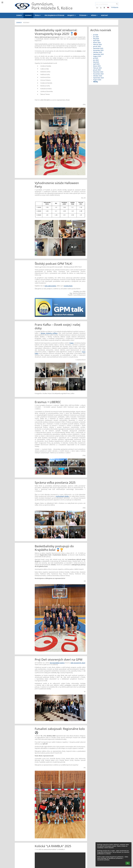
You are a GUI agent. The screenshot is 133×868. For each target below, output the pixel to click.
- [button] (101, 8)
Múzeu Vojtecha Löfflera (49, 333)
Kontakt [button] (105, 15)
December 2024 (98, 72)
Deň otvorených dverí (78, 663)
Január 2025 (97, 70)
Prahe (71, 343)
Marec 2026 (97, 43)
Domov (19, 23)
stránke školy (68, 286)
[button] (108, 7)
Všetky (95, 82)
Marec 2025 (97, 66)
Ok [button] (128, 863)
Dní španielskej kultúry (57, 663)
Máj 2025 (96, 62)
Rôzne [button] (94, 15)
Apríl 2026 (96, 41)
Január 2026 (97, 46)
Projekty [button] (72, 15)
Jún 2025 (96, 60)
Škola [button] (38, 15)
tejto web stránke (50, 286)
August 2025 (97, 56)
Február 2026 (97, 44)
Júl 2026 (96, 35)
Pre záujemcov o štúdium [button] (54, 15)
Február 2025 (97, 68)
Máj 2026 (96, 39)
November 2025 (98, 50)
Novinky (26, 23)
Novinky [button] (28, 15)
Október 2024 (98, 76)
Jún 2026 (96, 37)
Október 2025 (98, 52)
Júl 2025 (96, 58)
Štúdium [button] (84, 15)
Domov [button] (19, 15)
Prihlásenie (115, 7)
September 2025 (98, 54)
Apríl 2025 (96, 64)
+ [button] (97, 8)
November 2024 (98, 74)
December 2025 (98, 48)
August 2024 (97, 80)
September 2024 (98, 78)
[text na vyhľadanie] (107, 4)
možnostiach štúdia (62, 496)
